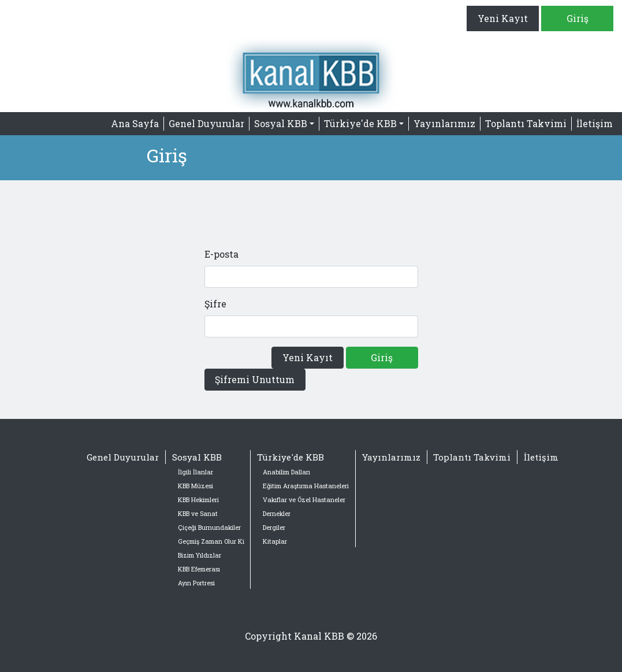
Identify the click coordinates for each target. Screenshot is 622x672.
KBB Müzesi (195, 486)
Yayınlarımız (444, 123)
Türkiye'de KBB (290, 457)
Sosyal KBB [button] (281, 123)
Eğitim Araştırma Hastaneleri (306, 486)
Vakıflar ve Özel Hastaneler (304, 500)
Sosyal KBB (197, 457)
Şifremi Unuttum (255, 379)
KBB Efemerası (199, 569)
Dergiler (274, 528)
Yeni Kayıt (503, 18)
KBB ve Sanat (198, 514)
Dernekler (277, 514)
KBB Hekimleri (198, 500)
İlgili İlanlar (195, 472)
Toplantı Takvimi (526, 123)
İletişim (595, 123)
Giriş (578, 18)
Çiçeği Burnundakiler (209, 528)
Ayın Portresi (196, 583)
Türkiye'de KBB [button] (360, 123)
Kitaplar (275, 541)
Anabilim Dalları (286, 472)
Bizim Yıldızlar (200, 555)
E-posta (221, 254)
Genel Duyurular (206, 123)
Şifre (215, 304)
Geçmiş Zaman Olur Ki (211, 541)
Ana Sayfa (135, 123)
